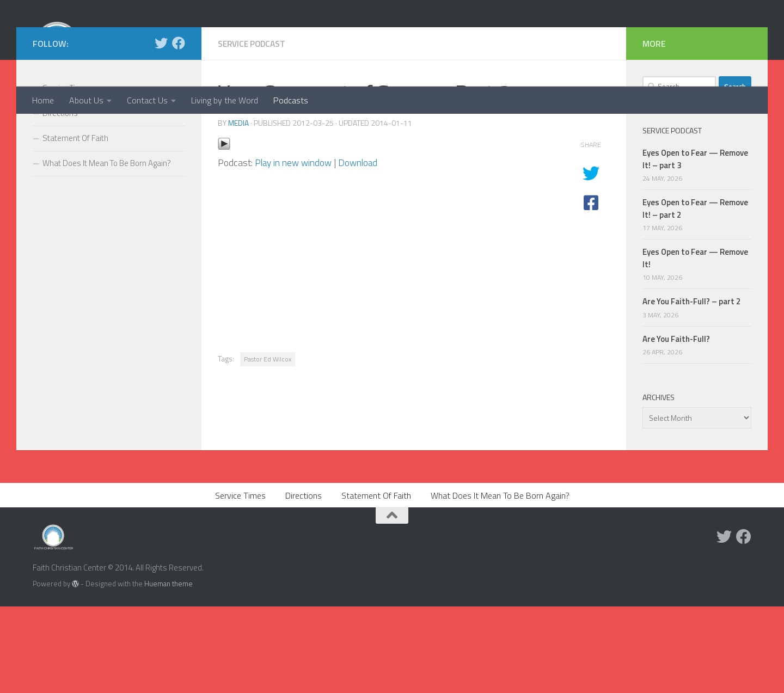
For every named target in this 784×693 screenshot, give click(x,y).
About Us (86, 100)
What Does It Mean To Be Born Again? (107, 250)
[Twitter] (161, 130)
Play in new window (295, 249)
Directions (60, 200)
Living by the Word (225, 100)
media (238, 209)
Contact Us (147, 100)
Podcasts (291, 100)
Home (43, 100)
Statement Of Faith (75, 225)
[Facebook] (179, 130)
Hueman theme (169, 670)
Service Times (67, 174)
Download (362, 249)
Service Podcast (254, 130)
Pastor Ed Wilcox (268, 445)
